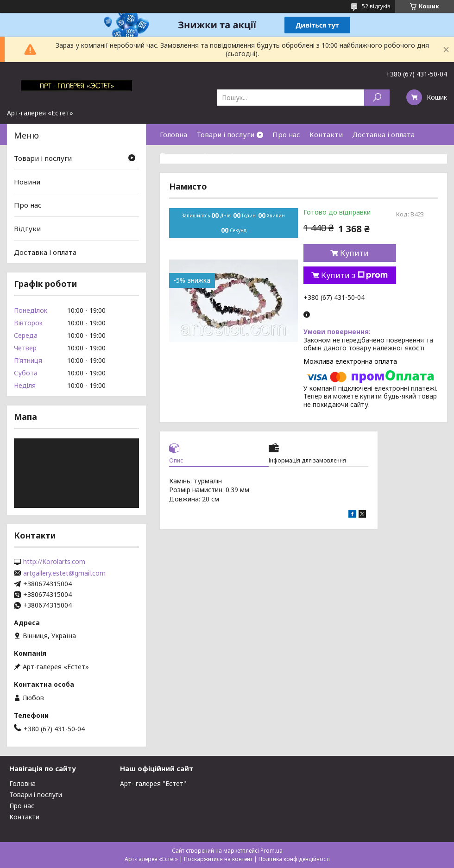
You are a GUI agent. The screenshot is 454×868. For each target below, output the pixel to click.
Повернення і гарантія (198, 155)
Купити (354, 253)
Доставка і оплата (383, 134)
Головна (173, 134)
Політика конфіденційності (294, 859)
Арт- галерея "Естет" (153, 783)
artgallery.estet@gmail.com (64, 573)
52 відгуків (376, 6)
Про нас (286, 134)
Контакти (326, 134)
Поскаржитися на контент (218, 859)
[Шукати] (377, 98)
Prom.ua (271, 851)
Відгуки (27, 228)
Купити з (354, 275)
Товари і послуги (225, 134)
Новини (27, 182)
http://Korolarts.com (54, 562)
